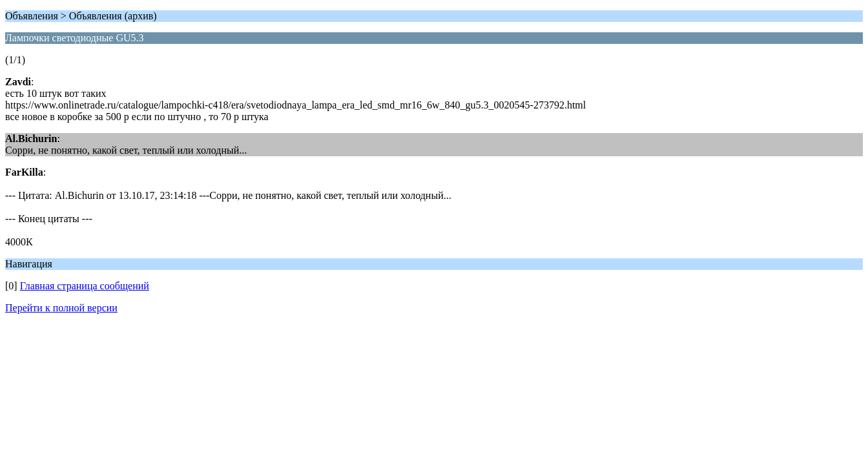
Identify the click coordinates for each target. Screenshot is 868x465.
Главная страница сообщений (85, 286)
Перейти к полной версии (61, 308)
